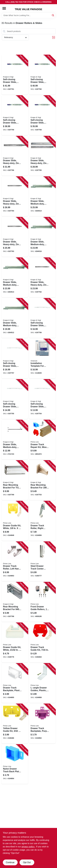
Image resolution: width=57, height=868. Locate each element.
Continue (10, 862)
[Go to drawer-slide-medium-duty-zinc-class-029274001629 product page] (42, 196)
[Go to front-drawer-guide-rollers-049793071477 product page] (42, 602)
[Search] (53, 15)
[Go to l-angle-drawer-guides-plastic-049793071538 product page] (42, 683)
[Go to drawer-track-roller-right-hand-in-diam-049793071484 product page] (42, 521)
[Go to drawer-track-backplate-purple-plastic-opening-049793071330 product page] (42, 724)
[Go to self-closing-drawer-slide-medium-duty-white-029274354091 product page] (15, 359)
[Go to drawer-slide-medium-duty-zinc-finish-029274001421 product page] (15, 440)
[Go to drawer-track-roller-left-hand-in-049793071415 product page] (15, 561)
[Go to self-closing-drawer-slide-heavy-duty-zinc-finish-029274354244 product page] (42, 115)
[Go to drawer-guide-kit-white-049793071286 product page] (15, 521)
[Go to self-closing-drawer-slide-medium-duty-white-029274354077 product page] (15, 399)
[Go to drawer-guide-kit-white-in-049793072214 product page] (15, 643)
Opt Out (27, 862)
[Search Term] (29, 15)
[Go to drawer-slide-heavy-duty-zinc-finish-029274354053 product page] (42, 156)
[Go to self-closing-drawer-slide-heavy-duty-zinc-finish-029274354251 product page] (15, 115)
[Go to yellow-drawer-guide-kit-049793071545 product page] (15, 724)
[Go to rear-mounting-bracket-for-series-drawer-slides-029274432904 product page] (15, 480)
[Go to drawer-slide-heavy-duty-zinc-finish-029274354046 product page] (15, 196)
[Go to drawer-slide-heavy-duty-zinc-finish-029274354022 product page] (42, 278)
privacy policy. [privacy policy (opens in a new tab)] (28, 847)
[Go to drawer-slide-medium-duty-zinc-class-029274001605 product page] (42, 237)
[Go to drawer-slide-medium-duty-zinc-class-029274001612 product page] (15, 278)
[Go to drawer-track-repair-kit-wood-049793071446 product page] (42, 440)
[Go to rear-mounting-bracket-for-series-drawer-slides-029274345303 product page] (15, 602)
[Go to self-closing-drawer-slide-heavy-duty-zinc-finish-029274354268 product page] (42, 75)
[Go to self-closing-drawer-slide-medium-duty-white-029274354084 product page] (42, 318)
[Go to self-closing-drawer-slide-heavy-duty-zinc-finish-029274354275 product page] (15, 75)
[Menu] (4, 8)
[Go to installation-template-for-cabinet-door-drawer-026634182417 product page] (42, 359)
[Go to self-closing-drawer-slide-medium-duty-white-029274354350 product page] (42, 399)
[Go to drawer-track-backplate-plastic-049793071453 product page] (15, 683)
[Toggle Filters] (54, 37)
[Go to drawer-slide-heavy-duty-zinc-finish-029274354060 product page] (15, 156)
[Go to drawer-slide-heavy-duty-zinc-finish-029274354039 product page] (15, 237)
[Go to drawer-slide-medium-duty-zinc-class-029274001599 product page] (15, 318)
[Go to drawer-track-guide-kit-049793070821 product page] (42, 643)
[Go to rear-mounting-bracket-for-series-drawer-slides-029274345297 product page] (42, 480)
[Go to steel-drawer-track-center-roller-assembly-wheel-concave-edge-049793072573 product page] (42, 561)
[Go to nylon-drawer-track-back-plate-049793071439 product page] (15, 764)
